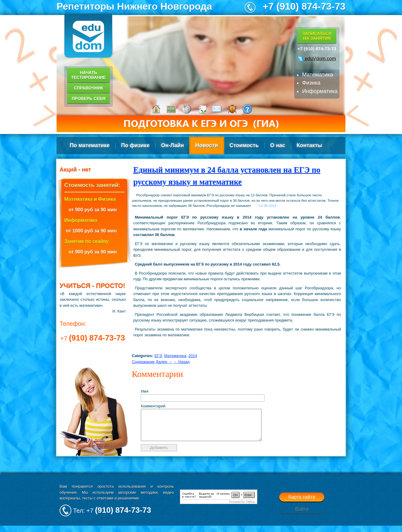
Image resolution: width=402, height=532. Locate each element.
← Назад (181, 362)
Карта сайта (302, 503)
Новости (207, 145)
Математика (175, 356)
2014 (193, 356)
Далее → (164, 362)
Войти (302, 515)
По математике (90, 145)
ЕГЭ (158, 356)
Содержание (143, 362)
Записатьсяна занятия (317, 36)
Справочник (88, 88)
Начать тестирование (88, 75)
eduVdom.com (317, 59)
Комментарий (153, 406)
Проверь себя (88, 98)
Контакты (309, 145)
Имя (145, 391)
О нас (278, 145)
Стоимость (244, 145)
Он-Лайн (172, 145)
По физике (136, 145)
